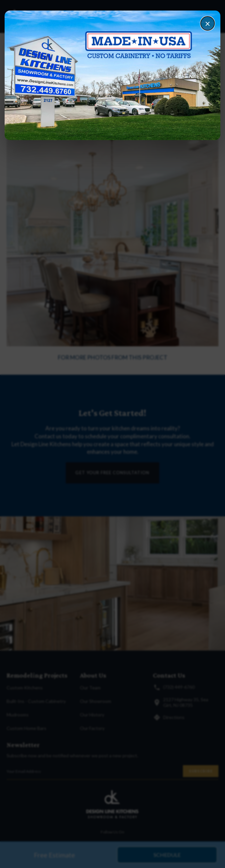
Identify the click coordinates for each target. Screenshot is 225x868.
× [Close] (208, 23)
